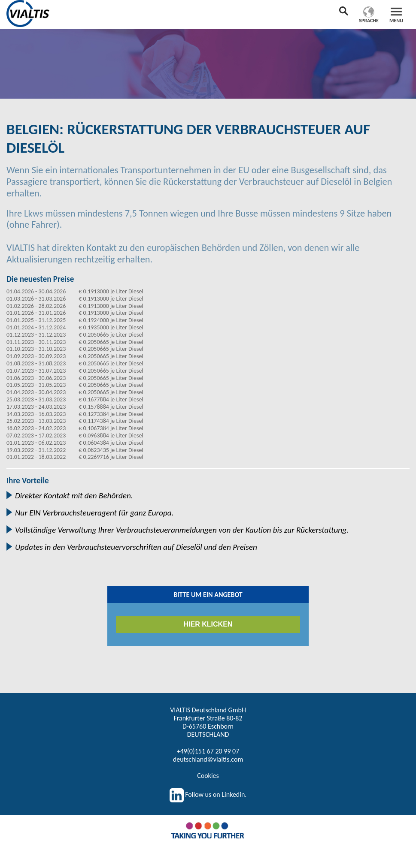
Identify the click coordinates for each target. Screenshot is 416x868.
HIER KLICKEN (208, 624)
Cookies (208, 776)
